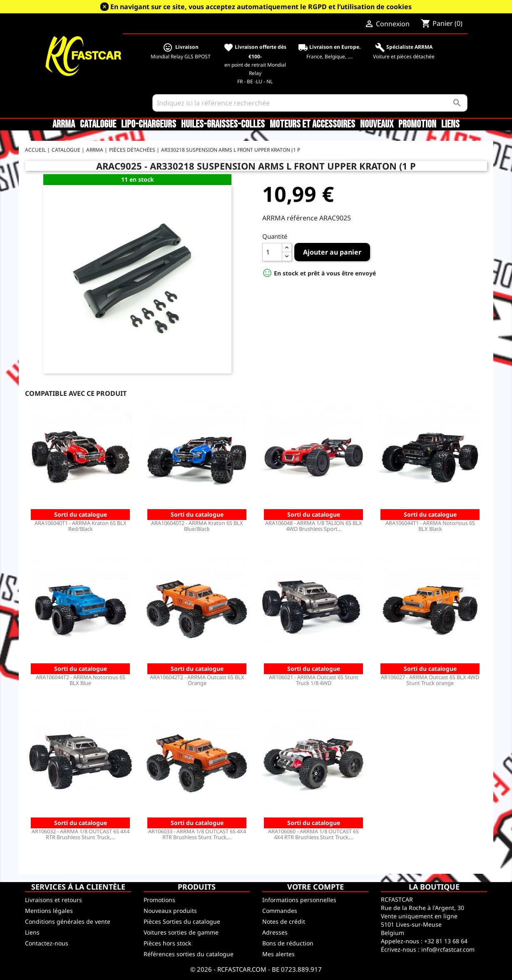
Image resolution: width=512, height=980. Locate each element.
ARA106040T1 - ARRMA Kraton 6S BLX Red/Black (81, 526)
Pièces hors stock (167, 943)
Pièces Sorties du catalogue (182, 921)
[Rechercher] (310, 103)
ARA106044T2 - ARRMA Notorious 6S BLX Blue (81, 680)
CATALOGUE (98, 125)
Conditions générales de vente (68, 921)
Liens (450, 125)
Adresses (275, 932)
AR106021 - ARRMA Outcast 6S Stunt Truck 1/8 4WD (314, 680)
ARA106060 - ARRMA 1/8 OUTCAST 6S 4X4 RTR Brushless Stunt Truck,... (313, 834)
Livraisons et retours (53, 900)
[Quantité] (272, 252)
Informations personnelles (299, 900)
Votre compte (316, 887)
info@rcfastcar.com (448, 949)
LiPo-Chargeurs (149, 125)
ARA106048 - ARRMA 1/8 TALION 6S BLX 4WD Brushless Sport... (314, 526)
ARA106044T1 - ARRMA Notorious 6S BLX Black (430, 526)
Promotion (417, 125)
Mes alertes (278, 954)
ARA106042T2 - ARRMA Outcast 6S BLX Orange (197, 680)
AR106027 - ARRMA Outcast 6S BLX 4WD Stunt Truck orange (430, 680)
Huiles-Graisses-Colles (223, 125)
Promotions (159, 900)
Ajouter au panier (332, 252)
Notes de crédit (284, 921)
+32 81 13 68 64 (446, 941)
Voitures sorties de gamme (181, 932)
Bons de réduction (288, 943)
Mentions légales (49, 911)
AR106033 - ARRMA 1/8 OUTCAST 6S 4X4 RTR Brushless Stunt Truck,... (197, 834)
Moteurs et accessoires (312, 125)
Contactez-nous (47, 943)
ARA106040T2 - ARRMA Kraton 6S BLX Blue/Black (197, 526)
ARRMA (64, 125)
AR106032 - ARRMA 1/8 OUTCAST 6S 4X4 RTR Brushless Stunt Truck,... (81, 834)
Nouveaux (377, 125)
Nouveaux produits (170, 911)
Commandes (280, 911)
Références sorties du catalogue (189, 954)
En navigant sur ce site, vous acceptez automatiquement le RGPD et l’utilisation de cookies (261, 7)
